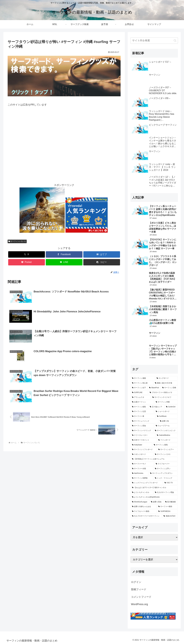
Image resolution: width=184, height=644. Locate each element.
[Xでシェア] (27, 254)
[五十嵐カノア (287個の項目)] (156, 407)
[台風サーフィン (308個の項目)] (142, 402)
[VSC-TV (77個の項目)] (170, 483)
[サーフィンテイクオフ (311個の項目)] (164, 397)
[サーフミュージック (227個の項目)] (144, 421)
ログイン (136, 582)
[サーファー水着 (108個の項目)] (142, 469)
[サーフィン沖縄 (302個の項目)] (166, 402)
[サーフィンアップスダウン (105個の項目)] (163, 473)
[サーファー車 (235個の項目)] (143, 416)
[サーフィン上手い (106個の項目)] (166, 469)
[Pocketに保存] (27, 262)
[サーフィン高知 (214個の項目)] (142, 426)
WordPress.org (140, 604)
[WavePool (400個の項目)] (154, 388)
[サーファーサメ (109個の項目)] (142, 464)
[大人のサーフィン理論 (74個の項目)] (166, 492)
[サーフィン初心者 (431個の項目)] (142, 383)
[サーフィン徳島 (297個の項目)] (139, 407)
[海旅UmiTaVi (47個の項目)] (170, 516)
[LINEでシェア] (64, 262)
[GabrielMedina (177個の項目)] (167, 435)
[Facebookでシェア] (64, 254)
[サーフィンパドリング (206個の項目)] (142, 431)
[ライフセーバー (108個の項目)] (166, 464)
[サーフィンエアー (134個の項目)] (167, 450)
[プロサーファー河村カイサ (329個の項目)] (163, 393)
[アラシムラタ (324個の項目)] (141, 397)
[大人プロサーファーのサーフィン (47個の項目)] (146, 516)
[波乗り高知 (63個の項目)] (157, 502)
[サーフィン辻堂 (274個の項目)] (142, 412)
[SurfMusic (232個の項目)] (167, 416)
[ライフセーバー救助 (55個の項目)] (144, 511)
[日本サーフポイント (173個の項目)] (144, 440)
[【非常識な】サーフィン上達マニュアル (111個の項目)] (154, 459)
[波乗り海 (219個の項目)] (168, 421)
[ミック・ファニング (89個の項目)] (166, 478)
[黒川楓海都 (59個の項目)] (171, 502)
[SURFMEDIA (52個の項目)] (167, 511)
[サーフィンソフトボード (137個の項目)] (144, 450)
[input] (154, 41)
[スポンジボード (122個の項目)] (142, 454)
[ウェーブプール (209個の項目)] (166, 426)
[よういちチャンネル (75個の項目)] (142, 492)
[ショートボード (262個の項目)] (166, 412)
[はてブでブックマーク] (102, 254)
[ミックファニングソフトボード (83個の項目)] (147, 483)
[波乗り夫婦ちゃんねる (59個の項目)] (144, 507)
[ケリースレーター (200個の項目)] (143, 435)
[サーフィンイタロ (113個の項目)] (166, 454)
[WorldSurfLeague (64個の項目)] (140, 502)
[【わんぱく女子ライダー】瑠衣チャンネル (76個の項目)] (154, 488)
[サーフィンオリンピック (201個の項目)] (166, 431)
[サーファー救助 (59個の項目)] (167, 507)
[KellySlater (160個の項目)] (141, 445)
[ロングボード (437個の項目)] (166, 378)
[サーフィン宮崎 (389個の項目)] (169, 388)
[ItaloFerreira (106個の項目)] (140, 473)
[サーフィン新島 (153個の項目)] (165, 445)
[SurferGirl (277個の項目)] (171, 407)
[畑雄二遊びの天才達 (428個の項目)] (166, 383)
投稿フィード (139, 589)
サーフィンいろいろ (17, 241)
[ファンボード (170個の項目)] (167, 440)
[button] (102, 262)
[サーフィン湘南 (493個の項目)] (143, 378)
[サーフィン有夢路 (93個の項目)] (142, 478)
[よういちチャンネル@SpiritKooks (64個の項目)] (154, 497)
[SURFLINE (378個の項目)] (139, 393)
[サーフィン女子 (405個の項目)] (139, 388)
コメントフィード (141, 597)
